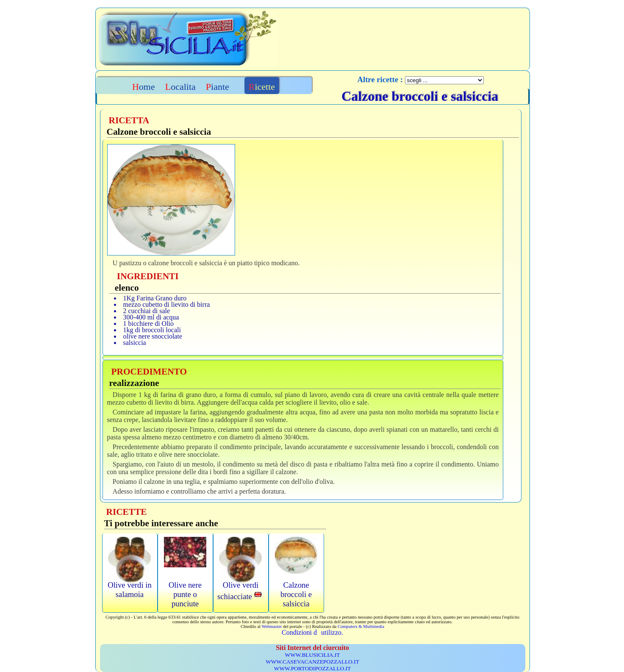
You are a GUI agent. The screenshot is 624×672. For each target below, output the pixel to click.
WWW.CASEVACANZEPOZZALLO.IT (312, 662)
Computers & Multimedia (361, 626)
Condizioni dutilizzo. (312, 632)
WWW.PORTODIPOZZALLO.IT (312, 668)
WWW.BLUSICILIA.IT (313, 655)
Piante (218, 87)
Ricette (262, 87)
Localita (180, 87)
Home (144, 87)
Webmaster (272, 626)
